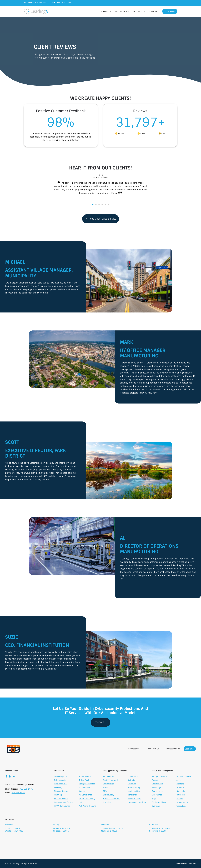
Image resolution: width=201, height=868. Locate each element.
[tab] (93, 205)
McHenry (180, 788)
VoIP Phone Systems (87, 807)
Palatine (180, 799)
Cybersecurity (60, 781)
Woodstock (181, 807)
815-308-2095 (26, 790)
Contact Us (154, 11)
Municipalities (134, 792)
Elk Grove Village (159, 803)
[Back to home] (36, 11)
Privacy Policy (181, 864)
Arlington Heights (160, 777)
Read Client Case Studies (101, 219)
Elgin (154, 799)
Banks (106, 788)
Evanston (156, 807)
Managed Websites (87, 784)
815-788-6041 (18, 793)
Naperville (181, 792)
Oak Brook (181, 795)
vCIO (81, 803)
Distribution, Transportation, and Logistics (112, 799)
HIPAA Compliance (62, 807)
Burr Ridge (157, 788)
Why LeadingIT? (135, 749)
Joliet (179, 781)
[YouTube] (14, 777)
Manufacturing (134, 788)
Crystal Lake (157, 792)
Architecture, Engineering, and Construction (110, 781)
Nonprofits (132, 795)
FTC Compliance (61, 799)
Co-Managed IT (61, 777)
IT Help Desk (84, 781)
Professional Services (137, 803)
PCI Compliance (85, 795)
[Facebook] (6, 777)
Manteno (180, 784)
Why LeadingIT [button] (122, 11)
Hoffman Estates (184, 777)
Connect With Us (173, 749)
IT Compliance (85, 777)
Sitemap (192, 864)
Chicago (57, 825)
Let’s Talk (100, 722)
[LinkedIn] (10, 777)
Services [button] (106, 11)
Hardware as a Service (64, 803)
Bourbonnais (158, 784)
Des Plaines (157, 795)
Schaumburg (182, 803)
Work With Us (153, 749)
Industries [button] (139, 11)
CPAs (105, 792)
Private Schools (134, 799)
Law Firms (132, 784)
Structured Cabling (87, 799)
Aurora (155, 781)
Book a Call (170, 11)
